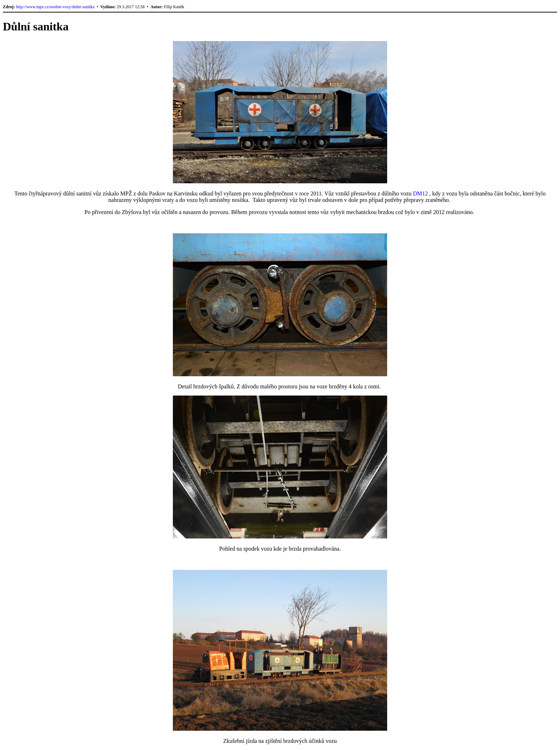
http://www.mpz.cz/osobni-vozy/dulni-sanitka (55, 7)
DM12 (420, 193)
